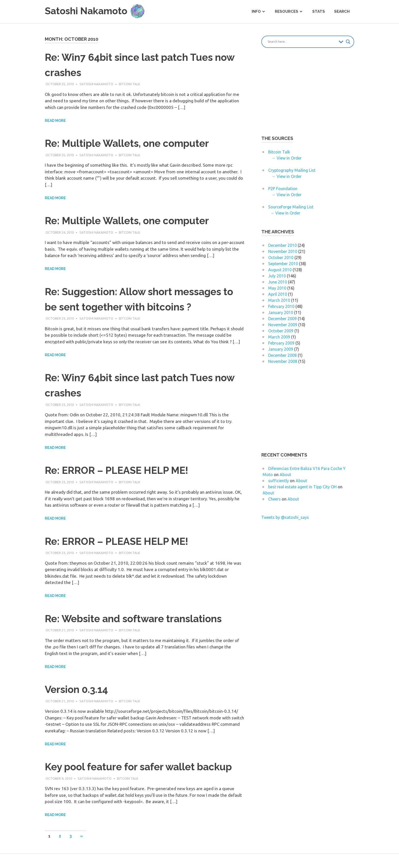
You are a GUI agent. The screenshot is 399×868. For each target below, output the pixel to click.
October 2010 (281, 258)
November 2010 (283, 251)
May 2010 (277, 288)
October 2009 (281, 331)
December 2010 (282, 245)
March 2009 (279, 337)
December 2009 (282, 319)
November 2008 (283, 361)
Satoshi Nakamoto (96, 84)
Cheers (274, 499)
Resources (287, 11)
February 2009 (281, 343)
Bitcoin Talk (130, 84)
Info (256, 11)
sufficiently (279, 481)
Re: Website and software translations (137, 618)
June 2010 (278, 282)
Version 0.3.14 (77, 689)
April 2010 (278, 294)
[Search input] (302, 42)
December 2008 (282, 355)
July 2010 (277, 276)
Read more (55, 121)
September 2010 (283, 264)
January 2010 (281, 312)
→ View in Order (287, 158)
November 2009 (283, 325)
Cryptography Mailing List (292, 170)
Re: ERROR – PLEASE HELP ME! (120, 470)
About (285, 475)
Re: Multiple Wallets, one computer (130, 143)
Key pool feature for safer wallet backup (142, 767)
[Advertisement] (304, 96)
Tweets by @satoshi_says (285, 517)
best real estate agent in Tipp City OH (302, 487)
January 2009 (281, 349)
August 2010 (280, 270)
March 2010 (279, 300)
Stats (319, 11)
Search (342, 11)
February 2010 (281, 306)
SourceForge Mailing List (291, 207)
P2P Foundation (283, 189)
